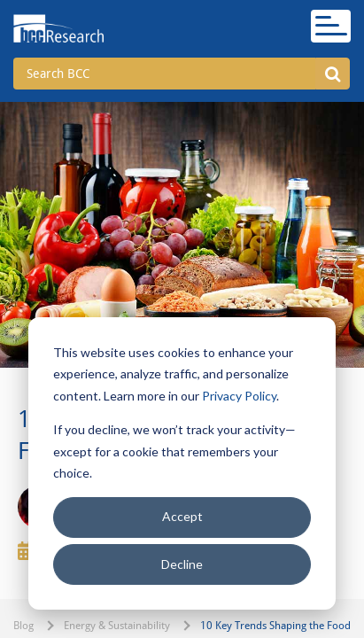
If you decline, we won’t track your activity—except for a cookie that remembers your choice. (174, 451)
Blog (23, 626)
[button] (333, 74)
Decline (182, 564)
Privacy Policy (239, 396)
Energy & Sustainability (117, 626)
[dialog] (182, 463)
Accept (182, 516)
